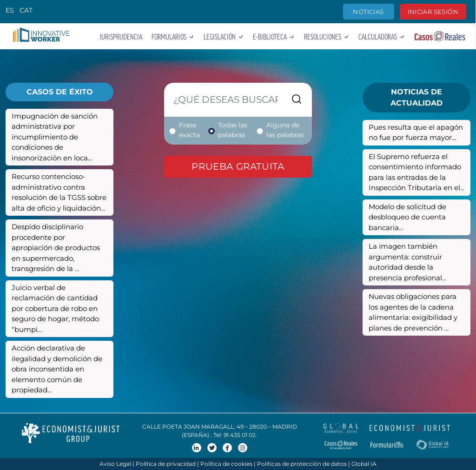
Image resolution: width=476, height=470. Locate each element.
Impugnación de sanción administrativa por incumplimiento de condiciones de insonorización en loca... (55, 137)
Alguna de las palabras (285, 130)
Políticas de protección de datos (302, 464)
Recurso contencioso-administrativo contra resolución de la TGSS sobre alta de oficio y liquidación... (59, 192)
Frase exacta (189, 130)
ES (10, 10)
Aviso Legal (115, 464)
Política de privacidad (166, 464)
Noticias (368, 12)
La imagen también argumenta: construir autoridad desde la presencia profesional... (407, 262)
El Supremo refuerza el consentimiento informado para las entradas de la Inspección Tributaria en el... (416, 172)
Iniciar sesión (433, 12)
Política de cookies (226, 464)
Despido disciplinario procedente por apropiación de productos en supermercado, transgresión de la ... (56, 248)
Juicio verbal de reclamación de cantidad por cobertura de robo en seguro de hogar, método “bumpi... (55, 308)
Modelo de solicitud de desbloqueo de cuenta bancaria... (407, 217)
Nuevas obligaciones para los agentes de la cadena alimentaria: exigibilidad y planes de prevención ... (413, 312)
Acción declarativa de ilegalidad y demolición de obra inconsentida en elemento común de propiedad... (57, 369)
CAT (26, 10)
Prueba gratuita (238, 166)
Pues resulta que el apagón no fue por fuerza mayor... (416, 132)
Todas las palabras (233, 130)
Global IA (364, 464)
